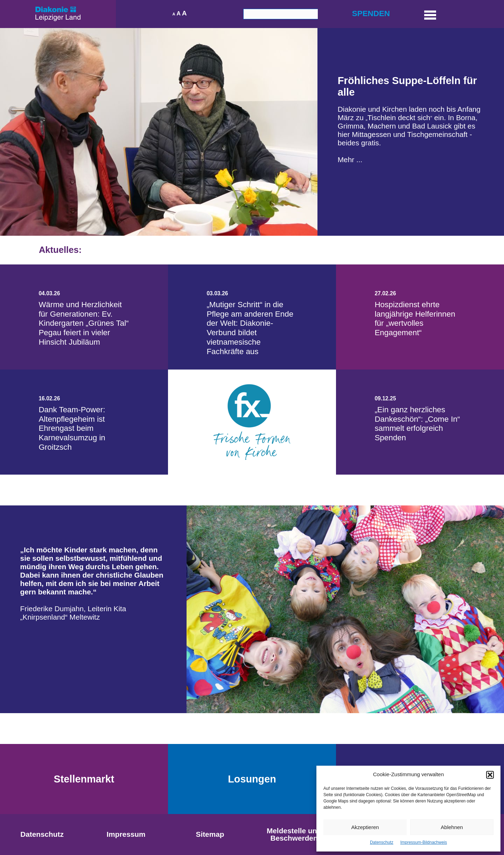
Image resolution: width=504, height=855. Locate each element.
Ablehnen (452, 827)
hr (352, 160)
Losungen (252, 779)
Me (343, 160)
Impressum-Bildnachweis (424, 842)
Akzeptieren (365, 827)
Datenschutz (382, 842)
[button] (490, 775)
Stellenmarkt (84, 779)
